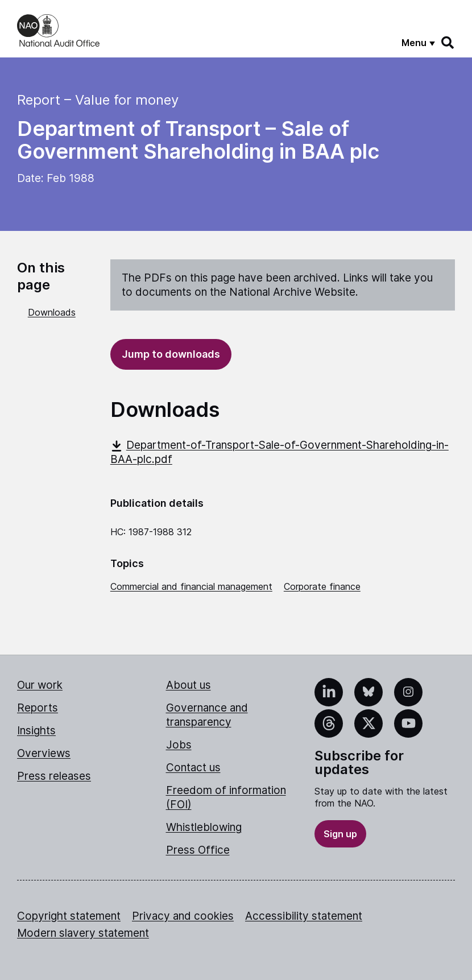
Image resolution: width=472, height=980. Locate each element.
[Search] (448, 43)
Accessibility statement (304, 916)
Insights (36, 731)
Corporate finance (322, 586)
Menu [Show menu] (414, 43)
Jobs (179, 745)
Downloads (52, 312)
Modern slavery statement (83, 933)
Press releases (54, 776)
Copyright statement (69, 916)
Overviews (44, 753)
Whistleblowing (204, 827)
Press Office (198, 850)
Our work (40, 685)
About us (189, 685)
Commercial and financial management (191, 586)
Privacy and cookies (183, 916)
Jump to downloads (171, 354)
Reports (38, 708)
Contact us (193, 768)
